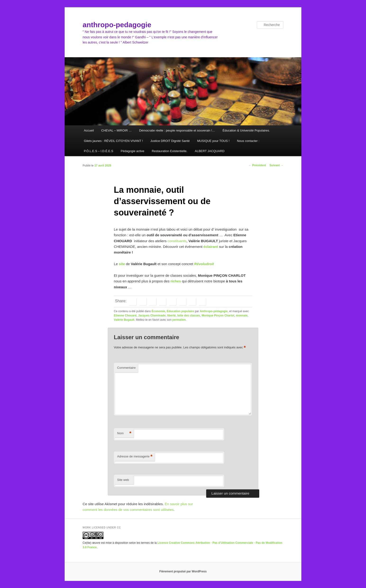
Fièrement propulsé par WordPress (183, 571)
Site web (123, 480)
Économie (158, 311)
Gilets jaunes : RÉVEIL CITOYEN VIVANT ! (113, 141)
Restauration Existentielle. (170, 151)
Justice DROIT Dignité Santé (170, 141)
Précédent (257, 165)
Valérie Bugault (124, 320)
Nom (124, 433)
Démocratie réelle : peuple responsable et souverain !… (177, 130)
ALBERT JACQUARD (210, 151)
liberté (171, 316)
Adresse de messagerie (135, 457)
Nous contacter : (248, 141)
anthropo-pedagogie (117, 25)
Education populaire (180, 311)
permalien (179, 320)
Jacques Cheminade (152, 316)
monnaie (242, 316)
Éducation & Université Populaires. (246, 130)
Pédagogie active (133, 151)
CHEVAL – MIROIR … (117, 130)
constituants (177, 241)
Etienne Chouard (125, 316)
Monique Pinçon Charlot (218, 316)
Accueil (89, 130)
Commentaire (126, 368)
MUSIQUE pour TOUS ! (213, 141)
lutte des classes (189, 316)
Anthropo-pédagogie (214, 311)
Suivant (276, 165)
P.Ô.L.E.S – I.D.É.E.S (98, 151)
